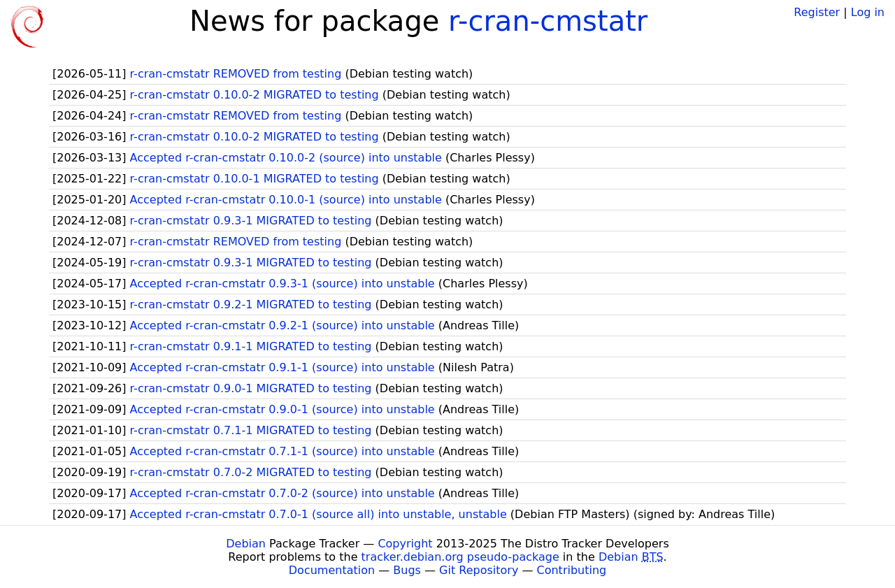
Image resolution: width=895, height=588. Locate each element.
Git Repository (479, 570)
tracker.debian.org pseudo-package (460, 557)
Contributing (572, 570)
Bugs (407, 570)
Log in (868, 12)
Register (817, 12)
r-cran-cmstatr (548, 21)
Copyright (405, 544)
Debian (246, 544)
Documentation (332, 570)
